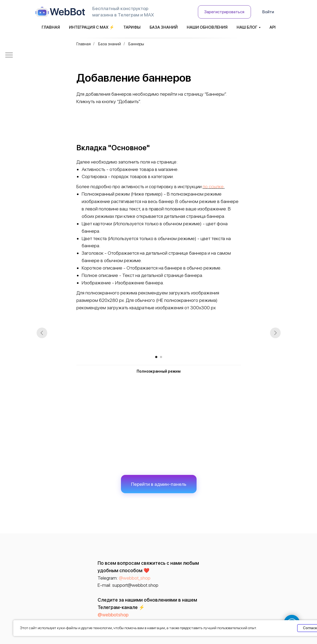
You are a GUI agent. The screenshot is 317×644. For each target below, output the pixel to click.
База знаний (164, 27)
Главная (51, 27)
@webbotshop (113, 615)
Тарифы (132, 27)
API (273, 27)
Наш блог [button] (247, 27)
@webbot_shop (135, 578)
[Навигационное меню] (9, 55)
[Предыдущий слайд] (42, 333)
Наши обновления (207, 27)
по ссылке (213, 186)
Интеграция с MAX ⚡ (92, 27)
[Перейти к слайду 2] (161, 357)
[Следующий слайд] (275, 333)
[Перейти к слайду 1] (156, 357)
